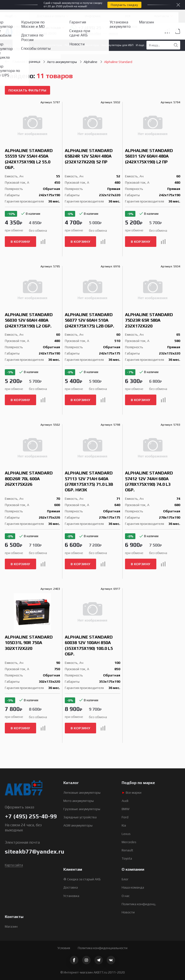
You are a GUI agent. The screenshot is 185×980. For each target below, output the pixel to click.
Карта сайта (14, 865)
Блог (125, 879)
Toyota (127, 858)
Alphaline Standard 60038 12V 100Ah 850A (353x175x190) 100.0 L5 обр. (89, 645)
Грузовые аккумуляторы (82, 809)
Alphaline (90, 62)
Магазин (11, 926)
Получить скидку (124, 5)
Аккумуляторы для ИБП (117, 45)
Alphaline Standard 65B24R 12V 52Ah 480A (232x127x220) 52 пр (89, 156)
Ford (125, 817)
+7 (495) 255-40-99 (94, 28)
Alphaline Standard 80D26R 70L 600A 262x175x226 (29, 479)
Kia (124, 825)
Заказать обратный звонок (99, 33)
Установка (71, 896)
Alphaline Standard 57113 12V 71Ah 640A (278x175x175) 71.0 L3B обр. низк (89, 481)
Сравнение (167, 31)
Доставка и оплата (51, 16)
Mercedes (129, 842)
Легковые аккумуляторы (82, 792)
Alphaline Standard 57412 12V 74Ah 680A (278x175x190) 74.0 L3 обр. (149, 481)
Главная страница (23, 62)
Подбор (11, 16)
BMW (126, 809)
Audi (125, 801)
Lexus (126, 834)
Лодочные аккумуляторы (82, 45)
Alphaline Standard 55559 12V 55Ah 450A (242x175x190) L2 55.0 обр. (29, 159)
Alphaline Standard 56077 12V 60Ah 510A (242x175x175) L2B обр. (89, 320)
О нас (126, 896)
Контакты (162, 16)
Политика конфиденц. (139, 904)
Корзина (178, 31)
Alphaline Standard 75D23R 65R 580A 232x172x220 (149, 320)
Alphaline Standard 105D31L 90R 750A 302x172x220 (29, 643)
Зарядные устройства (80, 817)
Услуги (130, 16)
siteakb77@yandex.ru (35, 851)
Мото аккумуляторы (48, 45)
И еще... (141, 45)
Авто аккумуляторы (18, 45)
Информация (95, 16)
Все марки (132, 792)
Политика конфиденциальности (103, 948)
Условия (64, 948)
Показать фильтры (27, 90)
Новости (128, 912)
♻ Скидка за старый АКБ (82, 879)
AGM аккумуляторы (78, 825)
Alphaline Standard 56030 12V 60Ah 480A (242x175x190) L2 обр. (29, 320)
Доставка (71, 887)
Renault (127, 850)
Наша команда (133, 887)
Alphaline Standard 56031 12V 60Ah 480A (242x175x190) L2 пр (149, 156)
